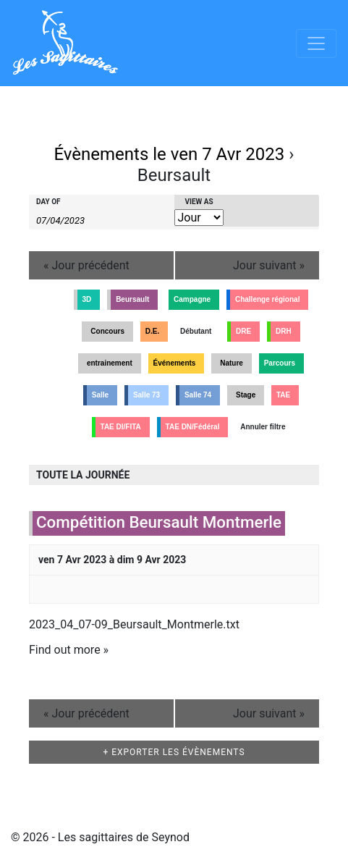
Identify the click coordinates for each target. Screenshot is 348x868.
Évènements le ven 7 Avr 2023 (169, 154)
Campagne (192, 299)
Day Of (48, 202)
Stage (246, 395)
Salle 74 (198, 395)
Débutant (196, 331)
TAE (283, 395)
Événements (175, 363)
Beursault (132, 299)
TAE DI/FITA (121, 427)
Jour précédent (86, 265)
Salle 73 (147, 395)
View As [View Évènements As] (199, 202)
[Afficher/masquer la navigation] (316, 43)
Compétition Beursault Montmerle (159, 522)
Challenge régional (267, 299)
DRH (284, 331)
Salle (100, 395)
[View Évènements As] (199, 218)
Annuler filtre (263, 427)
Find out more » (69, 650)
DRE (243, 331)
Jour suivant (269, 265)
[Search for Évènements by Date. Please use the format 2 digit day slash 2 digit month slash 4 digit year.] (72, 219)
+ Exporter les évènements (174, 752)
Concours (107, 331)
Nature (232, 363)
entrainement (110, 363)
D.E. (152, 331)
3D (87, 299)
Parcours (280, 363)
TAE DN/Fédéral (193, 427)
